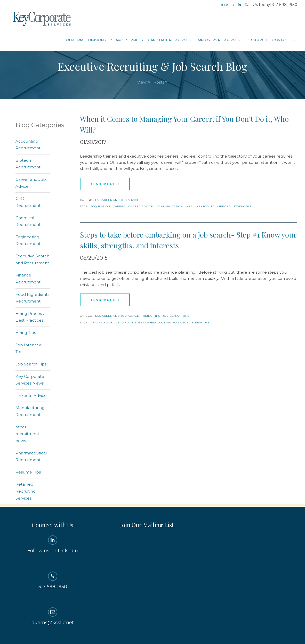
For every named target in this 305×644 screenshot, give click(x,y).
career (119, 206)
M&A (189, 206)
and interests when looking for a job (155, 323)
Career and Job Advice (119, 200)
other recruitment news (27, 434)
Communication (170, 206)
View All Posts (152, 82)
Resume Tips (28, 472)
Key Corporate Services (42, 19)
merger (224, 206)
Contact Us (283, 40)
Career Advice (141, 206)
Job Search (256, 40)
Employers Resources (218, 40)
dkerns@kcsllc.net (53, 616)
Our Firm (75, 40)
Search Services (127, 40)
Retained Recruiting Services (26, 491)
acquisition (100, 206)
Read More (105, 184)
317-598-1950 (53, 581)
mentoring (205, 206)
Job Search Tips (176, 316)
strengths (242, 206)
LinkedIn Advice (31, 396)
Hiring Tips (151, 316)
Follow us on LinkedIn (53, 544)
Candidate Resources (169, 40)
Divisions (97, 40)
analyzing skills (105, 323)
